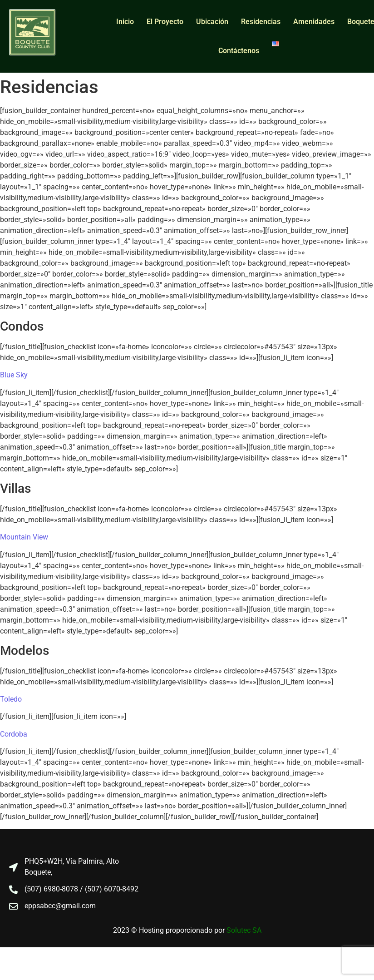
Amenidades (314, 22)
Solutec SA (244, 930)
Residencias (261, 22)
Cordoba (14, 734)
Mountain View (24, 537)
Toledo (11, 699)
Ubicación (212, 22)
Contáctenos (239, 51)
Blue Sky (14, 375)
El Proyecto (165, 22)
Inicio (125, 22)
